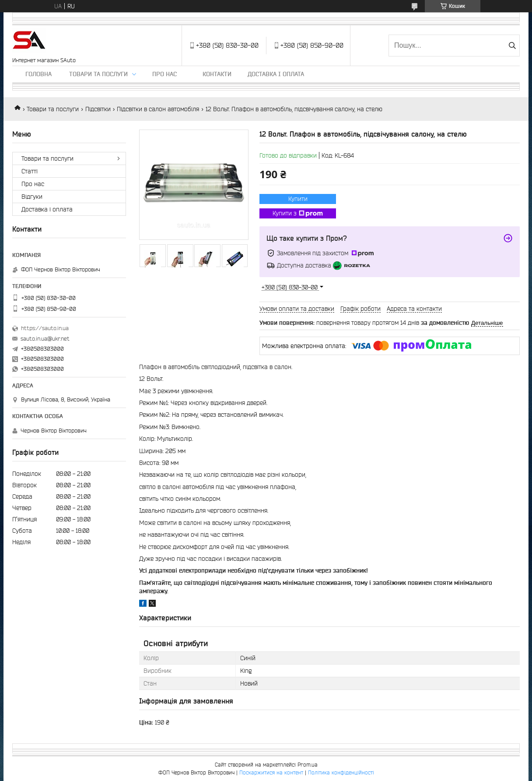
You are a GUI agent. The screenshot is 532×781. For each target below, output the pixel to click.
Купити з (298, 214)
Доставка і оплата (276, 74)
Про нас (164, 74)
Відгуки (32, 197)
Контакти (217, 74)
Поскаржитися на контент (271, 772)
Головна (38, 74)
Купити (298, 199)
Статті (30, 171)
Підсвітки (98, 109)
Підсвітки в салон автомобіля (158, 109)
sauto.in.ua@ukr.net (45, 339)
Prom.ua (308, 765)
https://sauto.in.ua (45, 328)
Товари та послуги (98, 74)
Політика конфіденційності (341, 772)
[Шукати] (512, 46)
